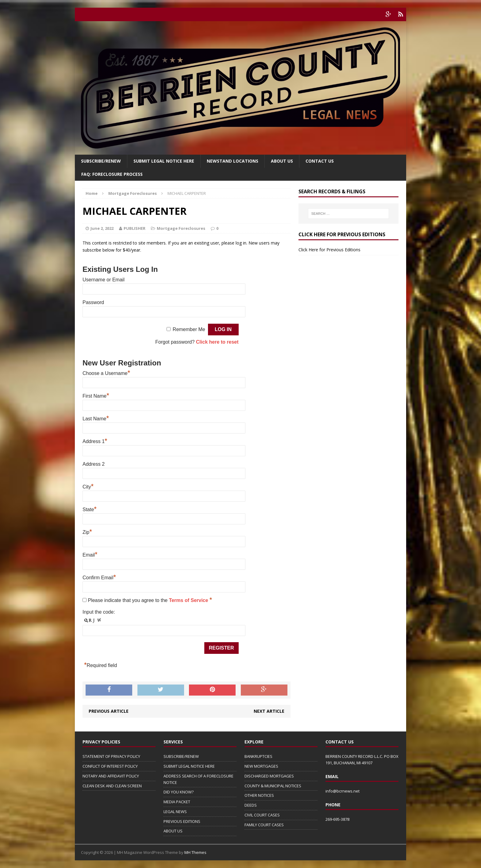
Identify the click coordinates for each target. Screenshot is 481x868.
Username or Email (104, 280)
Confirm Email (99, 578)
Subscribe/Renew (101, 161)
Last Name (96, 419)
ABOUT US (173, 831)
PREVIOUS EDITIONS (182, 821)
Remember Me (189, 329)
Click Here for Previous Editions (329, 250)
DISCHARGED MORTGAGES (269, 776)
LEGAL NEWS (175, 812)
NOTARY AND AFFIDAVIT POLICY (111, 776)
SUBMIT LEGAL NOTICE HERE (164, 161)
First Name (96, 396)
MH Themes (195, 852)
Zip (87, 532)
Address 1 (95, 441)
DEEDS (251, 805)
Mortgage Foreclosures (181, 228)
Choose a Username (106, 373)
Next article (269, 711)
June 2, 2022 (102, 228)
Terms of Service (189, 600)
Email (90, 555)
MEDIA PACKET (177, 802)
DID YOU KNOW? (179, 792)
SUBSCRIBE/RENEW (181, 756)
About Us (282, 161)
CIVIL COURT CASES (262, 815)
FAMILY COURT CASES (264, 825)
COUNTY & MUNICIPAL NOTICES (273, 786)
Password (93, 302)
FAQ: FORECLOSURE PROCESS (112, 174)
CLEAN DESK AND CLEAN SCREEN (112, 786)
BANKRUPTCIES (258, 756)
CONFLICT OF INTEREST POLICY (110, 766)
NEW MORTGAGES (261, 766)
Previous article (109, 711)
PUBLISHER (135, 228)
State (90, 509)
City (88, 487)
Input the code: (99, 612)
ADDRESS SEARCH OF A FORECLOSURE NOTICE (198, 779)
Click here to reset (217, 342)
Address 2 (94, 464)
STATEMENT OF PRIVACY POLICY (111, 756)
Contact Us (320, 161)
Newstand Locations (233, 161)
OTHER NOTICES (259, 795)
